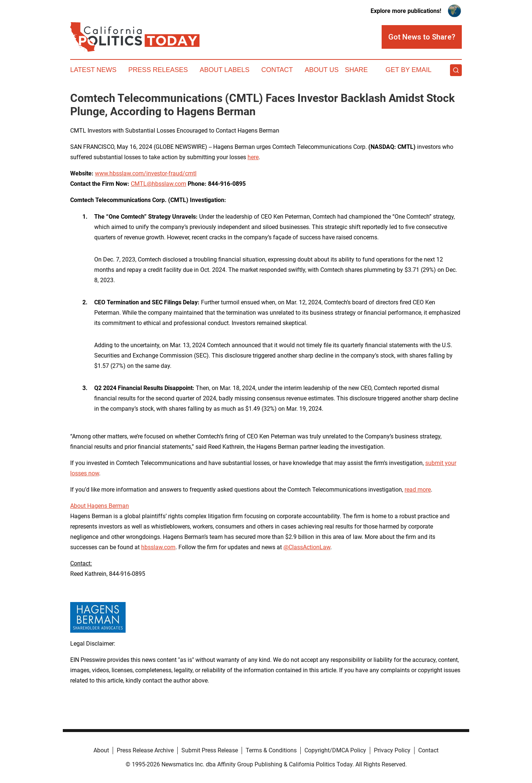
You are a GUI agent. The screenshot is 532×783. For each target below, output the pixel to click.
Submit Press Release (210, 750)
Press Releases (158, 70)
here (253, 157)
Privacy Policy (392, 750)
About (101, 750)
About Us (322, 70)
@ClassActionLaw (307, 547)
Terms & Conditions (271, 750)
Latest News (93, 70)
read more (418, 490)
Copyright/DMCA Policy (335, 750)
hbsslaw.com (158, 547)
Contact (277, 70)
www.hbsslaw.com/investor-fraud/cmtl (146, 173)
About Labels (224, 70)
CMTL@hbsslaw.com (158, 184)
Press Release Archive (145, 750)
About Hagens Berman (100, 506)
